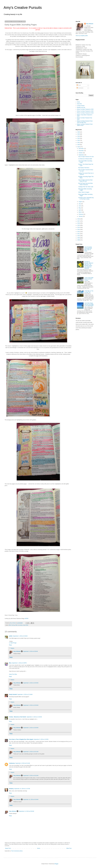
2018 (79, 219)
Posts (79, 85)
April (80, 210)
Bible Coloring (12, 625)
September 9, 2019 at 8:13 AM (23, 763)
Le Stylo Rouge (13, 643)
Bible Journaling (19, 625)
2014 (79, 227)
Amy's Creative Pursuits (23, 8)
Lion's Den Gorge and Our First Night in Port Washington (89, 304)
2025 (79, 134)
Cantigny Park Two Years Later (86, 187)
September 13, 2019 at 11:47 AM (22, 789)
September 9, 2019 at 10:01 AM (31, 752)
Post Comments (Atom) (17, 851)
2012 (79, 232)
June (80, 206)
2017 (79, 221)
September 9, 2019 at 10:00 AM (31, 683)
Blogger (56, 864)
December (81, 149)
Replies (12, 648)
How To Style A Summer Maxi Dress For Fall (85, 181)
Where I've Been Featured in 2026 (85, 109)
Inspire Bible (26, 625)
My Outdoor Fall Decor (84, 168)
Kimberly (11, 789)
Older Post (69, 848)
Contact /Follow (81, 106)
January (81, 216)
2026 (79, 132)
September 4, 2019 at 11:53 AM (34, 717)
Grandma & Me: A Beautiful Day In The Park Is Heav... (86, 198)
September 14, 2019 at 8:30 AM (31, 800)
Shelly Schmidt (13, 694)
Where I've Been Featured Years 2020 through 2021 (85, 122)
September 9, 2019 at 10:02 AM (31, 776)
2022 (79, 140)
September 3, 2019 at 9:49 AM (20, 636)
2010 (79, 236)
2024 (79, 136)
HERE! (27, 618)
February (81, 214)
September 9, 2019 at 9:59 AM (30, 651)
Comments (80, 88)
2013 (79, 229)
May (80, 208)
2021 (79, 143)
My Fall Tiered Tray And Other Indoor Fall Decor (86, 184)
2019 (79, 147)
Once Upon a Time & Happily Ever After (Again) (21, 739)
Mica (10, 663)
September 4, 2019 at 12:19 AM (25, 694)
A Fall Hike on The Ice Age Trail (89, 292)
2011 (79, 234)
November (81, 151)
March (80, 212)
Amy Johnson (17, 651)
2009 (79, 238)
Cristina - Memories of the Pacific (18, 717)
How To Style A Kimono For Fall (86, 157)
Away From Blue (13, 674)
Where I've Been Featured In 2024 (85, 113)
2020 (79, 145)
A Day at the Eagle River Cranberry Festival (89, 279)
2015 (79, 225)
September (81, 155)
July (80, 204)
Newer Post (8, 848)
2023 (79, 138)
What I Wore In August (84, 192)
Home (39, 848)
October (81, 153)
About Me (79, 104)
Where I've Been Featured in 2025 (85, 111)
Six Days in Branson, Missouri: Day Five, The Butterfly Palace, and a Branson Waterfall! (89, 265)
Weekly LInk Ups (81, 107)
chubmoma (12, 763)
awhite (11, 636)
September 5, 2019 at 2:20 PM (41, 739)
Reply (10, 645)
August (80, 202)
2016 (79, 223)
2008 (79, 240)
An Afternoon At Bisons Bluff (85, 159)
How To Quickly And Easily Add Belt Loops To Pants (88, 249)
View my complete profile (82, 36)
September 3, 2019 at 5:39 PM (19, 663)
